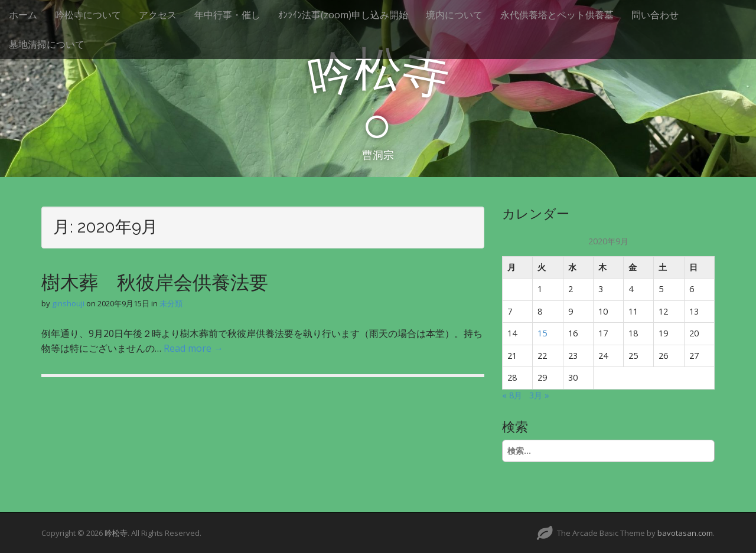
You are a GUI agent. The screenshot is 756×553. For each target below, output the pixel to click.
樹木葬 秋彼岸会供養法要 (155, 282)
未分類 (171, 303)
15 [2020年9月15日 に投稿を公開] (542, 333)
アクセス (158, 15)
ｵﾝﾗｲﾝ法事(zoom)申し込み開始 (343, 15)
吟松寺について (88, 15)
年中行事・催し (227, 15)
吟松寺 (116, 533)
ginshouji (68, 303)
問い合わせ (655, 15)
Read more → (193, 348)
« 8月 (512, 395)
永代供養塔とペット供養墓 (557, 15)
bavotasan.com (685, 533)
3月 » (539, 395)
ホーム (23, 15)
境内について (454, 15)
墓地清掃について (47, 44)
